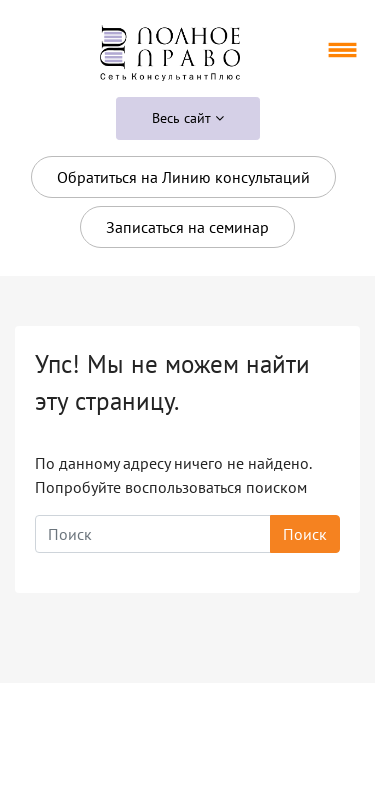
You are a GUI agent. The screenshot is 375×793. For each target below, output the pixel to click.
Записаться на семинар (187, 227)
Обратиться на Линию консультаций (183, 177)
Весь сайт (188, 118)
